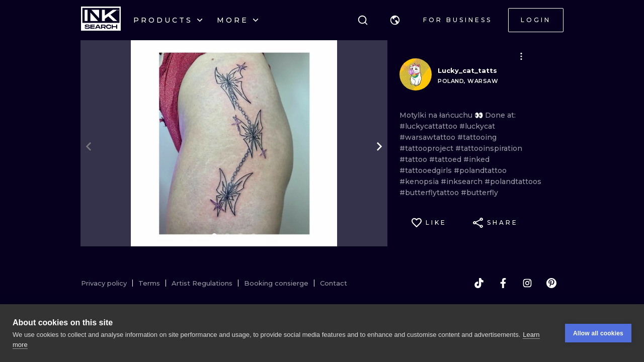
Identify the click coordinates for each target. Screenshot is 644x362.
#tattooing (477, 137)
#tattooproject (427, 148)
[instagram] (527, 283)
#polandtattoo (480, 170)
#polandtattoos (513, 182)
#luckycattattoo (429, 126)
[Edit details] (521, 56)
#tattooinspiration (489, 148)
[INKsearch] (101, 20)
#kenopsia (420, 182)
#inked (476, 159)
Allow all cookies (598, 333)
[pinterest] (551, 283)
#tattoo (414, 159)
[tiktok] (479, 283)
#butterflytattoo (430, 193)
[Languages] (395, 20)
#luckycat (477, 126)
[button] (395, 20)
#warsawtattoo (428, 137)
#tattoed (446, 159)
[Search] (363, 20)
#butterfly (479, 193)
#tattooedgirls (427, 170)
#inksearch (463, 182)
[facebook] (503, 283)
